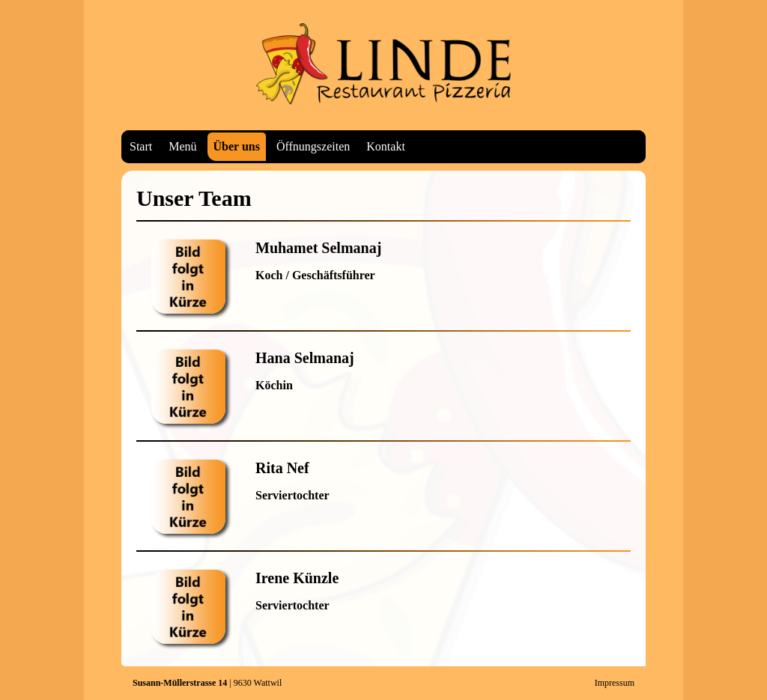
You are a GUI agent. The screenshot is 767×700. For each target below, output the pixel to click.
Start (141, 146)
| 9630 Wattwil (207, 683)
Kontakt (386, 146)
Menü (182, 146)
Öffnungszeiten (313, 146)
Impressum (615, 683)
